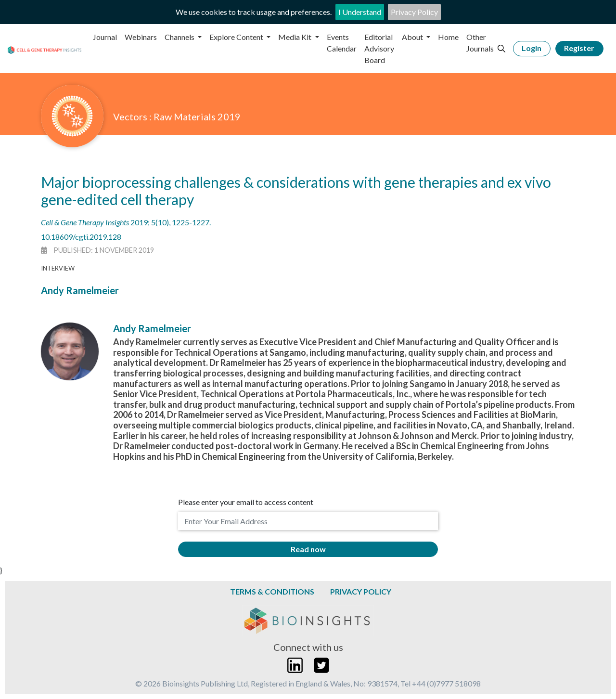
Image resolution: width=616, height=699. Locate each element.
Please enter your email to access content (246, 502)
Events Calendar (342, 43)
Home (448, 37)
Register (579, 48)
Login (532, 48)
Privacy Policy (414, 12)
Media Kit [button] (295, 37)
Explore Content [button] (237, 37)
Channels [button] (180, 37)
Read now (308, 549)
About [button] (413, 37)
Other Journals (480, 43)
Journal (105, 37)
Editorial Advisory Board (379, 48)
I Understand (360, 12)
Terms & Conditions (272, 591)
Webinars (141, 37)
